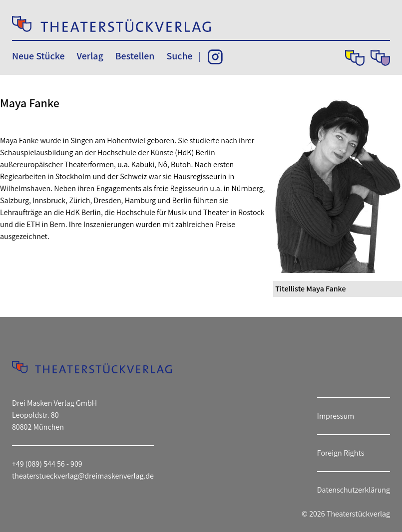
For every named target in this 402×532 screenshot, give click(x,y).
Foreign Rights (341, 453)
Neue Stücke (38, 56)
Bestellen (135, 56)
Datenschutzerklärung (354, 490)
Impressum (336, 416)
